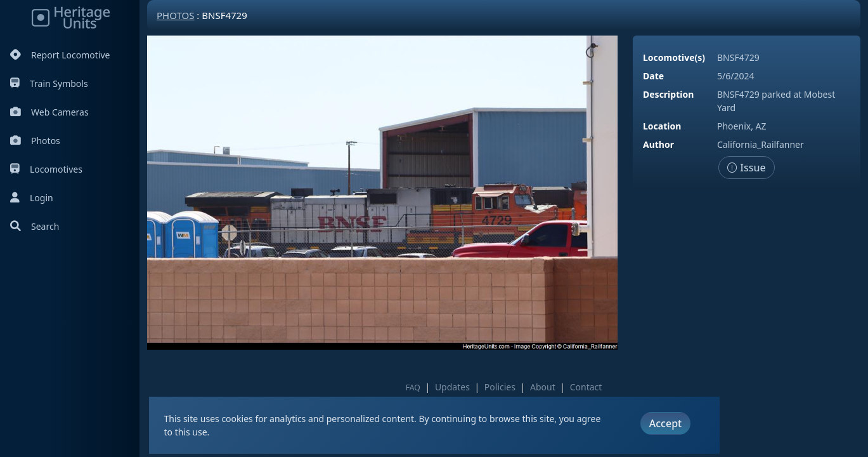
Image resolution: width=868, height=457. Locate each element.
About (543, 387)
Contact (586, 387)
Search (35, 226)
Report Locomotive (60, 55)
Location (662, 126)
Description (668, 94)
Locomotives (46, 169)
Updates (452, 387)
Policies (500, 387)
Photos (35, 141)
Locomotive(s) (674, 57)
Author (658, 144)
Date (653, 76)
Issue (747, 168)
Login (32, 198)
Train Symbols (49, 83)
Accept (665, 423)
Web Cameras (49, 112)
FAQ (413, 387)
